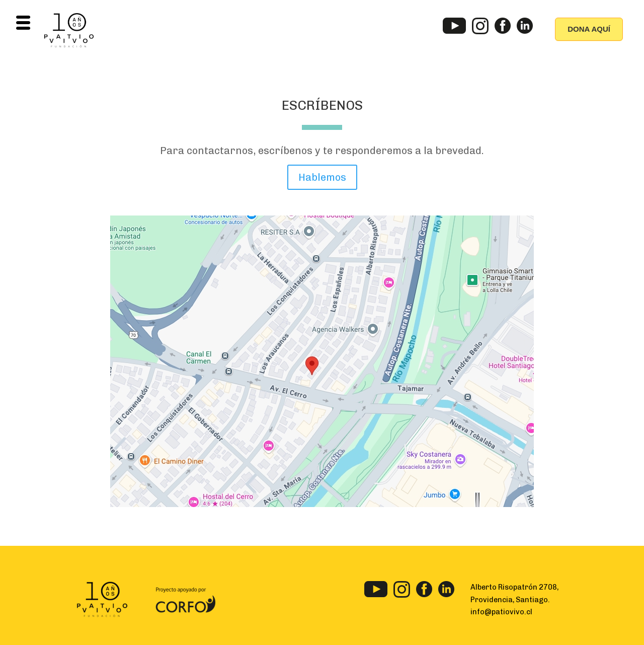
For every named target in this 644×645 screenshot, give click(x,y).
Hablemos (322, 177)
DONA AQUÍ (589, 29)
